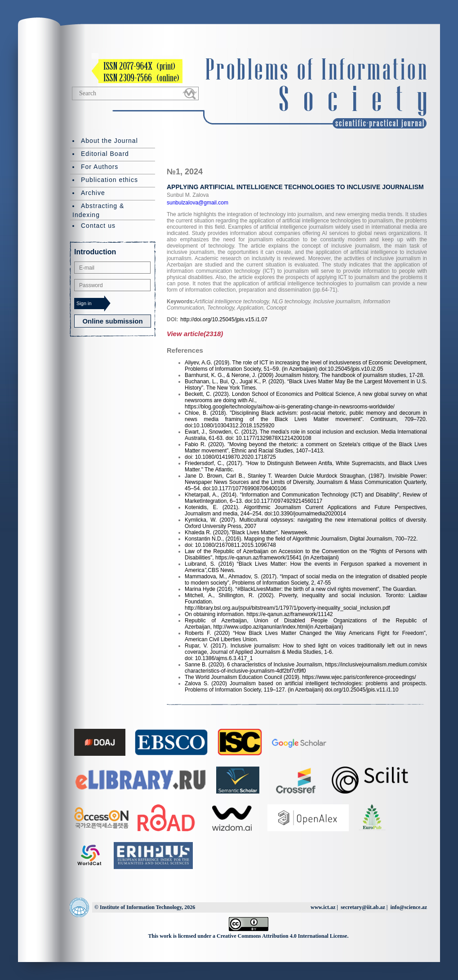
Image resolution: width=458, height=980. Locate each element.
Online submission (112, 321)
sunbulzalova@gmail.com (198, 203)
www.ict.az (323, 907)
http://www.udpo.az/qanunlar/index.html (260, 627)
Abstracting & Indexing (98, 210)
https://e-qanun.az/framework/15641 (258, 558)
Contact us (98, 226)
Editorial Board (105, 154)
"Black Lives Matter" (254, 532)
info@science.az (409, 907)
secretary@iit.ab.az (363, 907)
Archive (93, 193)
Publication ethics (109, 180)
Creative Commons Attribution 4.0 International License (282, 936)
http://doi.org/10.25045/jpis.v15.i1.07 (224, 319)
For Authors (100, 167)
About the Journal (109, 141)
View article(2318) (195, 334)
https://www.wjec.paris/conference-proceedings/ (359, 677)
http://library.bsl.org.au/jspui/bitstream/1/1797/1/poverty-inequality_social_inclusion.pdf (287, 608)
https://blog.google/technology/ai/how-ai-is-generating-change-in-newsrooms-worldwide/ (290, 407)
